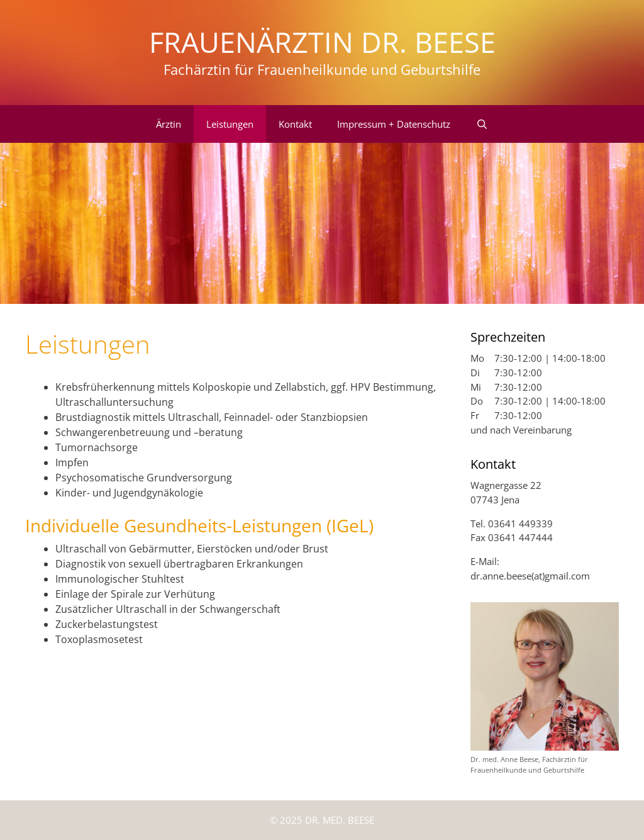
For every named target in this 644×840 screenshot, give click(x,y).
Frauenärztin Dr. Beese (322, 42)
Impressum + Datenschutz (394, 124)
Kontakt (295, 124)
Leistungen (230, 124)
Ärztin (169, 124)
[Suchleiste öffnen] (481, 124)
